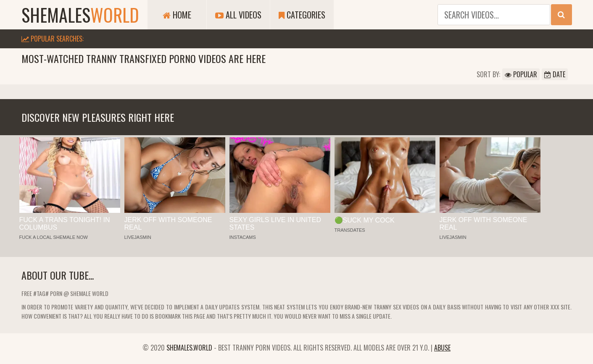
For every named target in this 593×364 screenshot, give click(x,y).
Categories (302, 15)
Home (177, 15)
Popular (521, 74)
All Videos (238, 15)
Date (555, 74)
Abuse (442, 348)
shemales (80, 15)
